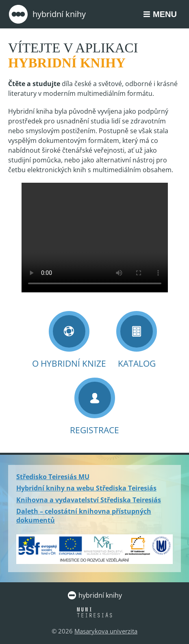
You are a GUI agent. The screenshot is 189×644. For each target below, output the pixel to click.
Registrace (94, 407)
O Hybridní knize (69, 340)
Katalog (137, 340)
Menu (165, 14)
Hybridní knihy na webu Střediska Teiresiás (86, 488)
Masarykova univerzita (106, 631)
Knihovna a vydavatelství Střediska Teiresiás (89, 500)
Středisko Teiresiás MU (53, 477)
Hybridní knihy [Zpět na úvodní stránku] (47, 14)
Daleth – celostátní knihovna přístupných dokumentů (84, 516)
